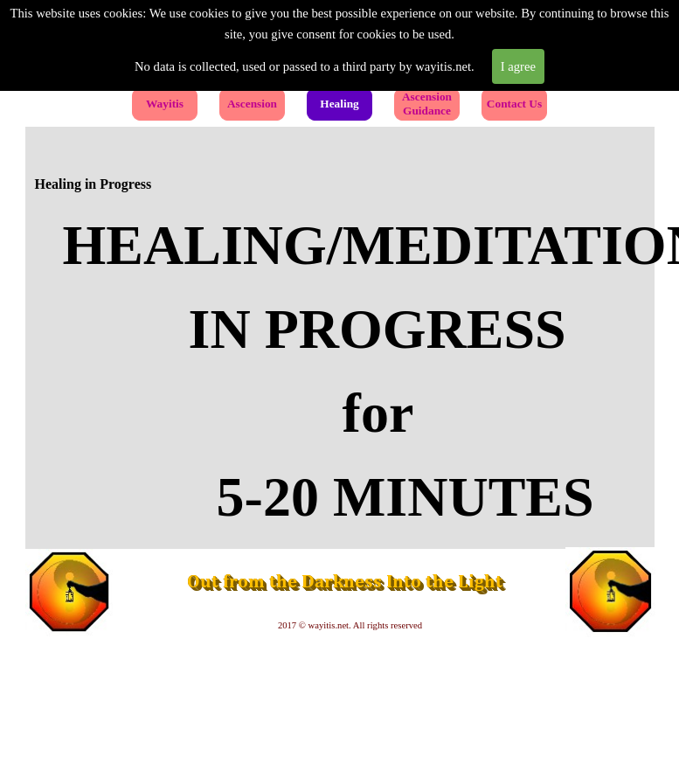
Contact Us (514, 104)
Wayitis (165, 104)
